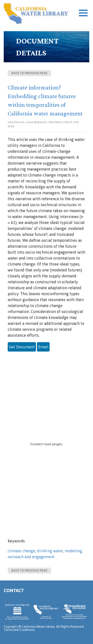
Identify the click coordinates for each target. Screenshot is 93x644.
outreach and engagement (31, 557)
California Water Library (36, 14)
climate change (21, 551)
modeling (73, 551)
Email (43, 347)
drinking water (50, 551)
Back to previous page (29, 73)
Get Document (22, 347)
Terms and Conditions (19, 630)
